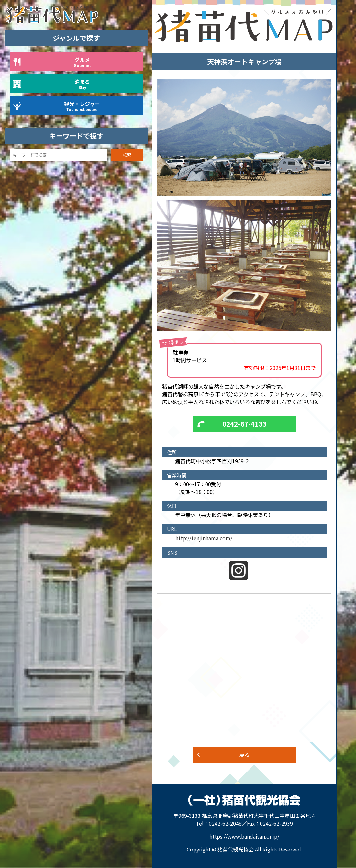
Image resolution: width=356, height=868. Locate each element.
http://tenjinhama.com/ (204, 538)
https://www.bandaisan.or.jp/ (244, 836)
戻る (244, 755)
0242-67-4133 (244, 424)
